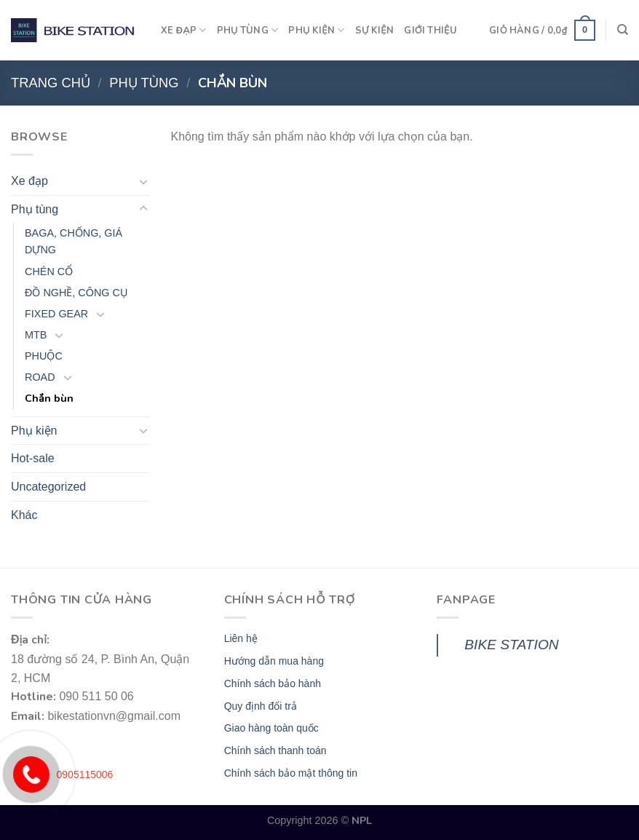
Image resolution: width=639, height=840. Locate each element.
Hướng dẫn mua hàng (274, 661)
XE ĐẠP (184, 30)
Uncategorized (48, 487)
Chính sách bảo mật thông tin (291, 773)
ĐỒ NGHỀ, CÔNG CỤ (76, 293)
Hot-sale (33, 458)
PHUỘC (44, 356)
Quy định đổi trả (261, 706)
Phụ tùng (144, 83)
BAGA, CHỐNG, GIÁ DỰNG (74, 241)
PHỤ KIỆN (316, 30)
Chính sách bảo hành (273, 684)
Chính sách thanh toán (275, 750)
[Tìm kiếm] (623, 30)
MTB (36, 335)
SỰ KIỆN (375, 31)
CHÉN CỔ (49, 272)
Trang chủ (51, 83)
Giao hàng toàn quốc (271, 728)
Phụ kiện (34, 431)
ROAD (40, 377)
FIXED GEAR (56, 314)
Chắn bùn (49, 398)
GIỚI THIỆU (430, 31)
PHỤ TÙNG (248, 30)
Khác (24, 515)
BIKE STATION (511, 645)
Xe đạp (29, 181)
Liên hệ (241, 638)
